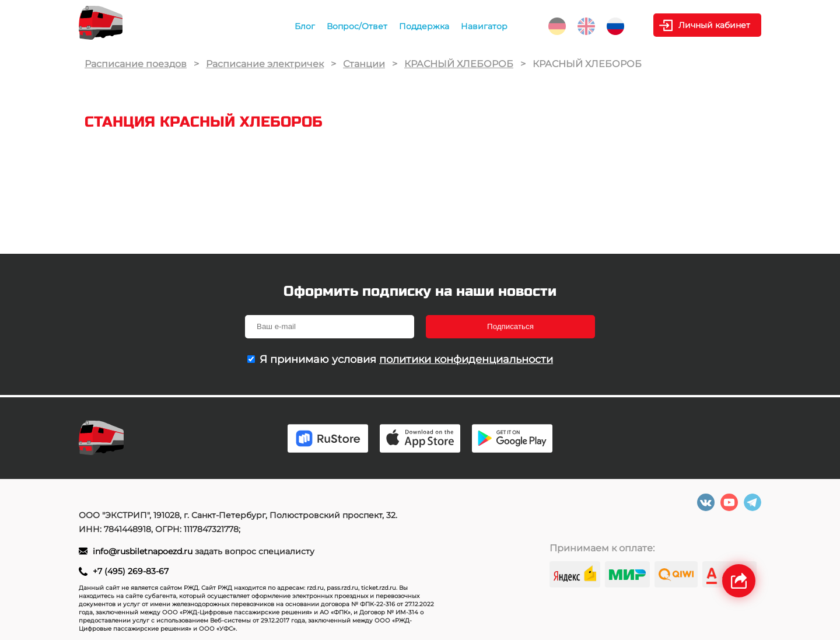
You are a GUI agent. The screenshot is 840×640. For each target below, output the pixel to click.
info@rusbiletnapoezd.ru (144, 551)
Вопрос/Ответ (357, 26)
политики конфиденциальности (466, 359)
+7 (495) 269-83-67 (131, 571)
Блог (305, 26)
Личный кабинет (714, 25)
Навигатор (484, 26)
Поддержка (424, 26)
